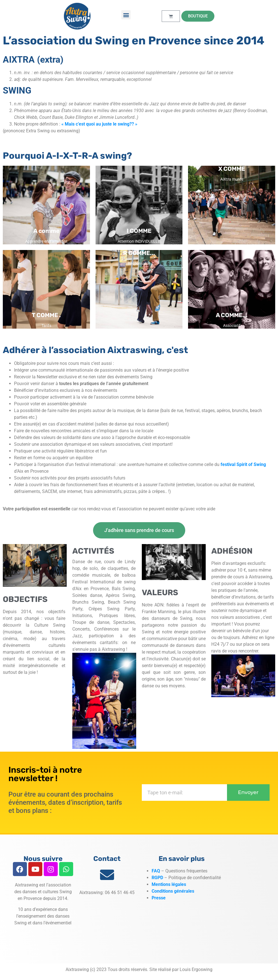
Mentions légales (169, 884)
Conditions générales (173, 891)
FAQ (156, 871)
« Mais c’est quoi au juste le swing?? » (99, 124)
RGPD (157, 878)
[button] (126, 15)
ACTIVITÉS (93, 551)
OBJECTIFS (25, 599)
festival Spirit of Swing (243, 464)
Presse (159, 898)
